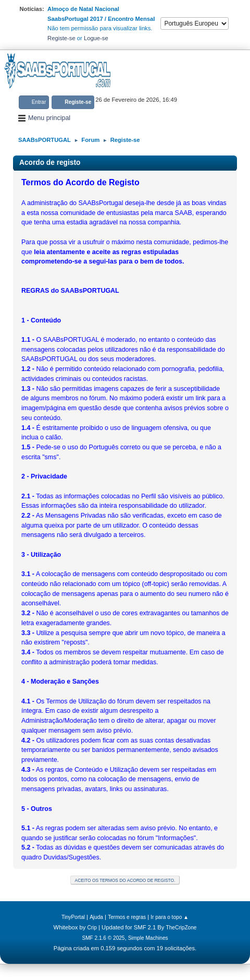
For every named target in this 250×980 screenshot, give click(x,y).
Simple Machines (148, 938)
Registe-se (61, 38)
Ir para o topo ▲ (170, 917)
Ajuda (96, 917)
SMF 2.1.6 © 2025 (103, 938)
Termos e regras (127, 917)
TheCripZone (182, 928)
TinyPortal (73, 917)
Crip (92, 928)
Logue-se (96, 38)
